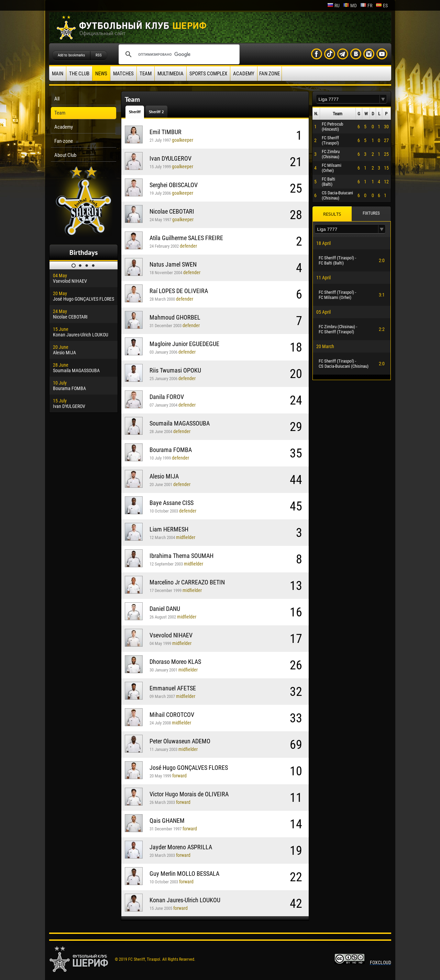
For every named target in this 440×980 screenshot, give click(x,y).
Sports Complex (208, 74)
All (57, 99)
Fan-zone (64, 141)
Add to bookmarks (71, 55)
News (101, 74)
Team (146, 74)
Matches (123, 74)
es (382, 6)
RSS (99, 55)
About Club (65, 155)
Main (58, 74)
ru (333, 6)
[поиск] (178, 54)
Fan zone (269, 74)
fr (366, 6)
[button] (383, 99)
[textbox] (348, 99)
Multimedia (170, 74)
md (350, 6)
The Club (79, 74)
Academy (244, 74)
